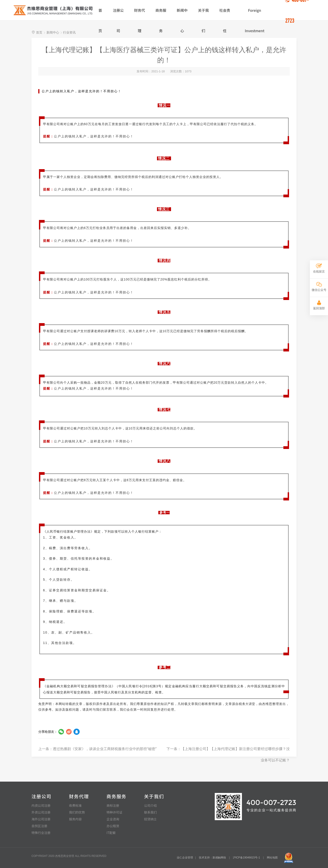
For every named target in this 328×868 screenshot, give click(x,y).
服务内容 (75, 819)
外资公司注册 (41, 812)
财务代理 (140, 14)
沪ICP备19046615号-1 (246, 858)
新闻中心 (182, 14)
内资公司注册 (41, 805)
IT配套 (111, 833)
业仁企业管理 (185, 858)
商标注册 (113, 805)
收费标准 (75, 805)
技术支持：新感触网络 (212, 858)
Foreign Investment (255, 14)
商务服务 (161, 14)
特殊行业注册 (41, 833)
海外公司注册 (41, 819)
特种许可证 (114, 812)
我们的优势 (77, 812)
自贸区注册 (39, 826)
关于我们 (203, 14)
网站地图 (272, 858)
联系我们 (150, 812)
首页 (100, 14)
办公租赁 (113, 826)
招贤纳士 (150, 819)
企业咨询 (113, 819)
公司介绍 (150, 805)
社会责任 (225, 14)
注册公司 (118, 14)
